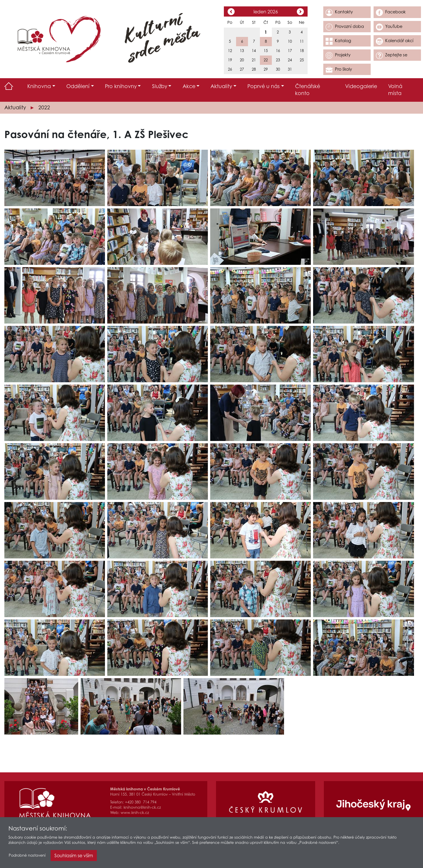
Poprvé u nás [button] (264, 86)
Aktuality (15, 107)
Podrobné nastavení (27, 856)
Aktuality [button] (221, 86)
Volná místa (395, 90)
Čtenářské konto (308, 90)
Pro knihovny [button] (121, 86)
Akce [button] (189, 86)
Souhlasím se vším (74, 856)
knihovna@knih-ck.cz (142, 807)
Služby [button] (160, 86)
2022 (44, 107)
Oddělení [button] (78, 86)
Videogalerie (361, 86)
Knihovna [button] (39, 86)
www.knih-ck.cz (135, 813)
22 (266, 60)
